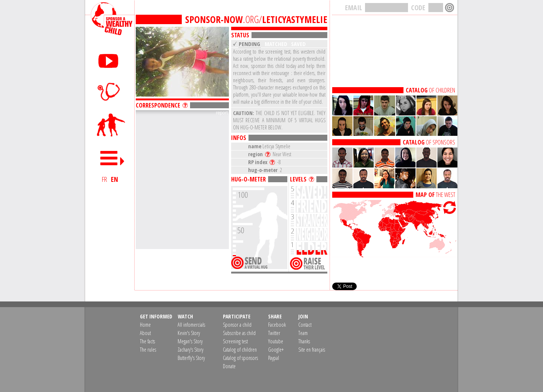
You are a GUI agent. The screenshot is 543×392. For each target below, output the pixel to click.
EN (114, 179)
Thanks (304, 341)
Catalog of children (240, 350)
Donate (229, 366)
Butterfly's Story (191, 358)
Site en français (312, 350)
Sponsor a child (237, 325)
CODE (418, 8)
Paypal (274, 358)
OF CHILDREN (430, 90)
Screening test (235, 341)
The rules (148, 350)
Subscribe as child (239, 333)
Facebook (277, 325)
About (145, 333)
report (222, 113)
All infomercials (191, 325)
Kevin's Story (189, 333)
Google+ (276, 350)
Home (145, 325)
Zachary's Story (190, 350)
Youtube (276, 341)
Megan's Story (190, 341)
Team (303, 333)
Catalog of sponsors (240, 358)
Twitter (274, 333)
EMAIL (354, 8)
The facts (147, 341)
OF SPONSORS (429, 142)
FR (104, 179)
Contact (305, 325)
